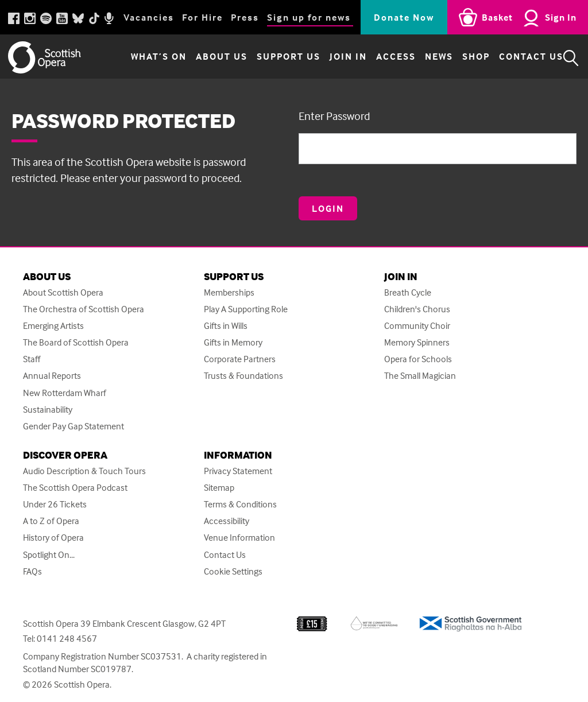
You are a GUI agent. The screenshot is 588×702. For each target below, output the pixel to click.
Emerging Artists (53, 326)
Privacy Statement (238, 471)
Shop (466, 58)
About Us (212, 58)
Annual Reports (52, 376)
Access (386, 58)
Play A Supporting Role (246, 309)
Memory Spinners (417, 342)
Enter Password (334, 116)
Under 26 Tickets (55, 504)
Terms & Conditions (240, 504)
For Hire (202, 17)
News (429, 58)
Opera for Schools (418, 359)
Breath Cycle (408, 292)
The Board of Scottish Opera (76, 342)
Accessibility (227, 521)
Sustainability (48, 410)
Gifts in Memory (233, 342)
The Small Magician (420, 376)
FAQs (32, 571)
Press (245, 17)
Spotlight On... (49, 555)
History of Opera (53, 538)
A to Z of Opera (51, 521)
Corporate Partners (240, 359)
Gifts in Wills (226, 326)
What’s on (149, 58)
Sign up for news (309, 17)
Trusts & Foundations (243, 376)
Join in (339, 58)
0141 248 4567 (67, 638)
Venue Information (239, 538)
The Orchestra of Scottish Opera (84, 309)
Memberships (229, 292)
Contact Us (521, 58)
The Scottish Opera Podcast (75, 488)
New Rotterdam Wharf (65, 393)
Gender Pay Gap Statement (73, 426)
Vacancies (149, 17)
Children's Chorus (417, 309)
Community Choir (417, 326)
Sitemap (219, 488)
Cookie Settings (233, 571)
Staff (32, 359)
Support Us (279, 58)
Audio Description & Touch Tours (84, 471)
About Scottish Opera (63, 292)
